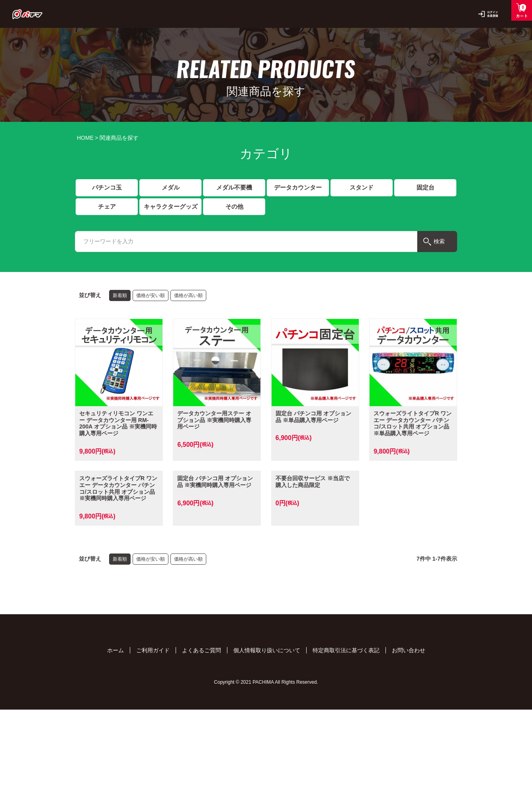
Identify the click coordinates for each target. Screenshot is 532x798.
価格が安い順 (151, 297)
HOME (85, 138)
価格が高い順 (188, 297)
